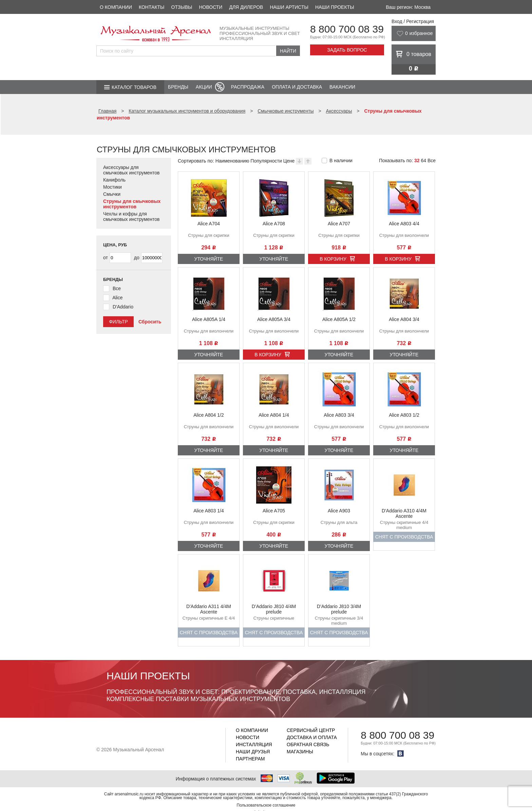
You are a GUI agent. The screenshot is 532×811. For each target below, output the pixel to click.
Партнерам (250, 759)
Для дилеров (246, 7)
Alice (117, 298)
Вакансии (342, 87)
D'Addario (123, 307)
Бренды (178, 87)
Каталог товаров (134, 87)
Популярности (266, 161)
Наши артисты (289, 7)
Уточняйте (209, 259)
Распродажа (248, 87)
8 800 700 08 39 (347, 29)
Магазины (300, 752)
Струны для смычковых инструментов (132, 204)
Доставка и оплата (312, 737)
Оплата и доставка (297, 87)
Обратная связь (308, 744)
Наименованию (232, 161)
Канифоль (114, 180)
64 (423, 161)
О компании (116, 7)
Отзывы (182, 7)
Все (432, 161)
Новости (211, 7)
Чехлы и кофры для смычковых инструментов (131, 216)
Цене (289, 161)
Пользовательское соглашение (266, 805)
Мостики (112, 187)
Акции (204, 87)
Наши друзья (253, 752)
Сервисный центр (311, 730)
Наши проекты (335, 7)
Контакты (152, 7)
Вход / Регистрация (413, 21)
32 (417, 161)
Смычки (112, 194)
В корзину (333, 259)
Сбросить (150, 322)
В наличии (341, 161)
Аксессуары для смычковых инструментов (131, 170)
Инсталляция (254, 744)
